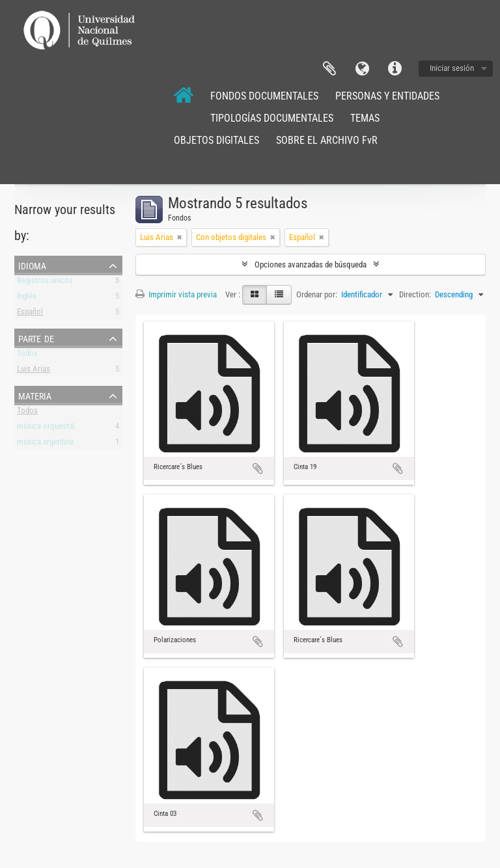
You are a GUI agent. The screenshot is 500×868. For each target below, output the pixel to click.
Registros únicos (45, 283)
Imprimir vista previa (176, 294)
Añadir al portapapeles (258, 468)
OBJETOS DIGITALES (216, 140)
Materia (35, 395)
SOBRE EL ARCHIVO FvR (327, 140)
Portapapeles (329, 69)
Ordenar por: (317, 294)
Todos (27, 356)
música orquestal (46, 428)
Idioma (362, 69)
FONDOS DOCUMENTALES (264, 96)
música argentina (45, 444)
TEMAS (365, 118)
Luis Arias (34, 371)
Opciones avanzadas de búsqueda (311, 264)
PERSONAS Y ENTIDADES (387, 96)
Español (30, 314)
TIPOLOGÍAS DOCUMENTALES (272, 118)
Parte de (36, 338)
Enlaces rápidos (395, 69)
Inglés (27, 298)
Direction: (415, 294)
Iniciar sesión (452, 68)
